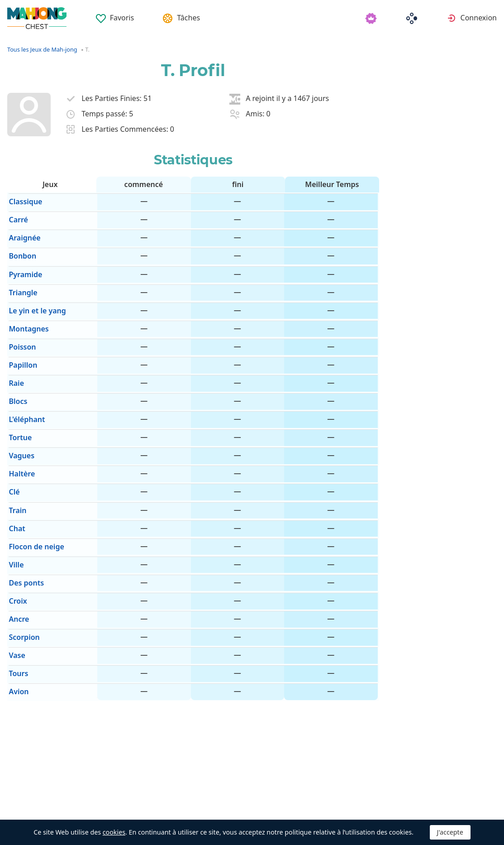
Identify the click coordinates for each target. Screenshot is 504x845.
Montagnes (27, 312)
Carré (17, 216)
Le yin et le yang (36, 296)
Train (16, 471)
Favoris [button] (123, 18)
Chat (15, 487)
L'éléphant (25, 392)
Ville (15, 519)
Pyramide (24, 264)
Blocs (17, 376)
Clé (13, 456)
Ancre (17, 567)
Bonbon (21, 248)
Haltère (20, 440)
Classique (24, 200)
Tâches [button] (190, 18)
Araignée (23, 232)
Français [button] (34, 809)
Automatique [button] (105, 809)
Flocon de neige (35, 504)
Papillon (21, 344)
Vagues (20, 424)
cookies (114, 832)
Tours (17, 615)
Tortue (19, 408)
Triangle (21, 280)
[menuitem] (115, 14)
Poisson (21, 328)
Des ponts (25, 535)
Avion (17, 631)
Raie (15, 360)
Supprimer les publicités (204, 809)
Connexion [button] (479, 18)
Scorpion (23, 583)
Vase (15, 599)
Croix (16, 551)
